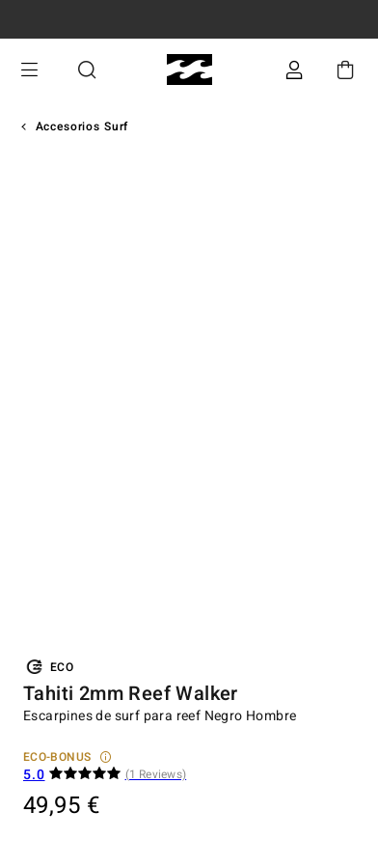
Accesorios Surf (82, 126)
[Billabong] (189, 70)
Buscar (87, 70)
